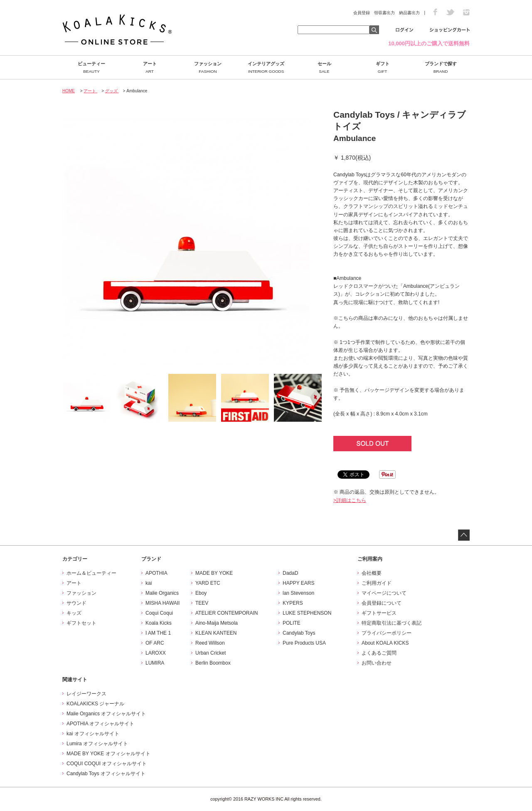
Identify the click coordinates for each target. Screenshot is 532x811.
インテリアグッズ (266, 67)
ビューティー (91, 67)
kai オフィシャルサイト (93, 734)
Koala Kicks (159, 623)
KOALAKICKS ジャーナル (95, 704)
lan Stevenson (298, 593)
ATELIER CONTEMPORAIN (227, 613)
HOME (69, 91)
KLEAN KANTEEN (216, 633)
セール (324, 67)
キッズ (74, 613)
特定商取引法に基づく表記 (392, 623)
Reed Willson (210, 643)
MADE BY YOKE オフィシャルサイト (108, 754)
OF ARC (155, 643)
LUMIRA (155, 663)
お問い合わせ (377, 663)
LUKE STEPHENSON (307, 613)
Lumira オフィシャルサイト (97, 744)
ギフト (382, 67)
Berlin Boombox (213, 663)
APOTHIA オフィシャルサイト (100, 724)
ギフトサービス (379, 613)
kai (149, 583)
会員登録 (362, 13)
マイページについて (384, 593)
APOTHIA (156, 573)
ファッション (208, 67)
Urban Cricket (211, 653)
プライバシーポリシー (387, 633)
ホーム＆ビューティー (91, 573)
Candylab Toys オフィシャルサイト (106, 774)
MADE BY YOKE (214, 573)
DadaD (290, 573)
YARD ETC (208, 583)
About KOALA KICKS (385, 643)
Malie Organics (162, 593)
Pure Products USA (304, 643)
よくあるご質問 (379, 653)
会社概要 (372, 573)
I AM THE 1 (158, 633)
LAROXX (156, 653)
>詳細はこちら (350, 500)
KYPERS (293, 603)
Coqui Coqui (159, 613)
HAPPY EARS (298, 583)
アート (150, 67)
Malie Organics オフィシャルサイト (106, 714)
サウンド (76, 603)
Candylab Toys (299, 633)
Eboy (201, 593)
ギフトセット (81, 623)
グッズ (112, 91)
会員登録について (382, 603)
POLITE (292, 623)
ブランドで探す (441, 67)
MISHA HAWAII (163, 603)
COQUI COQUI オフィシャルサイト (107, 764)
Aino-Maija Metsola (217, 623)
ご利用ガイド (377, 583)
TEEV (202, 603)
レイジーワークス (86, 694)
